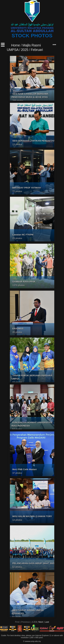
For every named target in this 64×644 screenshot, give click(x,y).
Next (41, 622)
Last (47, 622)
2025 (25, 50)
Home (15, 45)
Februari (37, 50)
